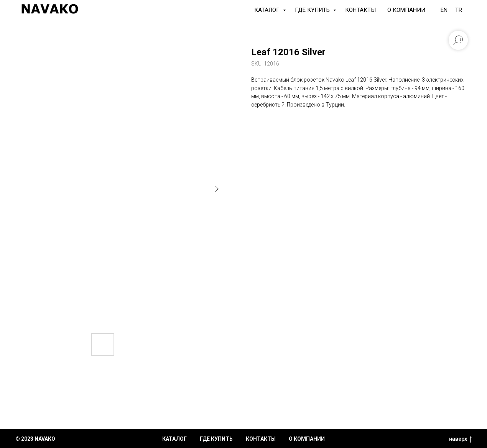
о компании (307, 439)
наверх (460, 439)
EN (444, 10)
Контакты (360, 10)
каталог (174, 439)
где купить (216, 439)
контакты (261, 439)
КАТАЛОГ (268, 10)
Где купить (313, 10)
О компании (406, 10)
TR (459, 10)
